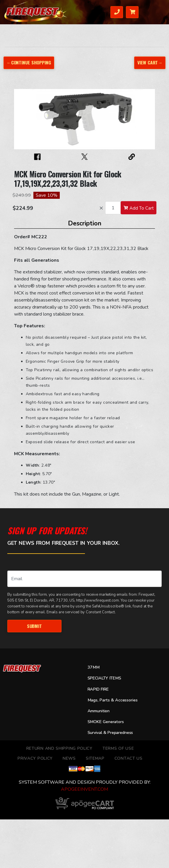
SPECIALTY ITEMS (104, 678)
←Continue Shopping (29, 62)
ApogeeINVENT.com (85, 789)
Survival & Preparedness (110, 733)
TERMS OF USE (118, 748)
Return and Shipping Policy (59, 748)
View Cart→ (150, 62)
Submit (34, 626)
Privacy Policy (35, 758)
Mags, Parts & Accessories (113, 700)
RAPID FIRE (98, 689)
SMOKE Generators (106, 722)
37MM (94, 667)
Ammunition (99, 711)
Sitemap (95, 758)
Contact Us (129, 758)
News (69, 758)
